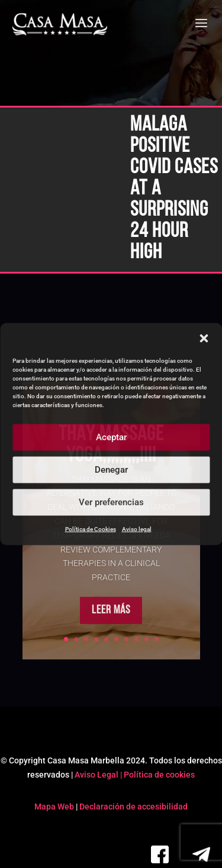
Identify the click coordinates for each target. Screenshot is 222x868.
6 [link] (116, 639)
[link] (60, 25)
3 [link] (86, 639)
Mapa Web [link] (54, 807)
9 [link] (147, 639)
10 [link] (157, 639)
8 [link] (136, 639)
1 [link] (66, 639)
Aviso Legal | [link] (99, 775)
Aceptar (111, 437)
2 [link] (76, 639)
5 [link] (106, 639)
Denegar (111, 470)
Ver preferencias (111, 502)
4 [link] (96, 639)
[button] (204, 338)
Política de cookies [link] (159, 775)
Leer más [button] (111, 625)
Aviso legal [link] (137, 529)
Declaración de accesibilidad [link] (133, 807)
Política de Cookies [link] (91, 529)
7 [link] (126, 639)
